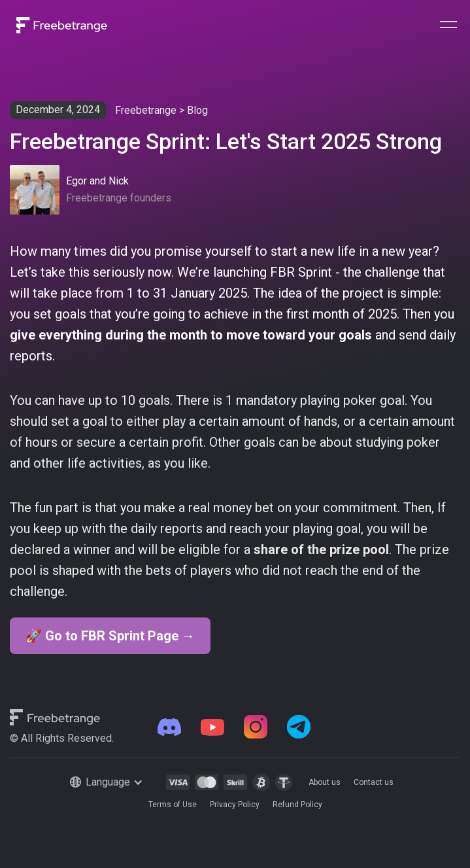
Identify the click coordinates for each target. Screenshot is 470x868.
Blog (197, 110)
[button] (448, 25)
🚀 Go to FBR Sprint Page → (110, 636)
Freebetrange (146, 110)
